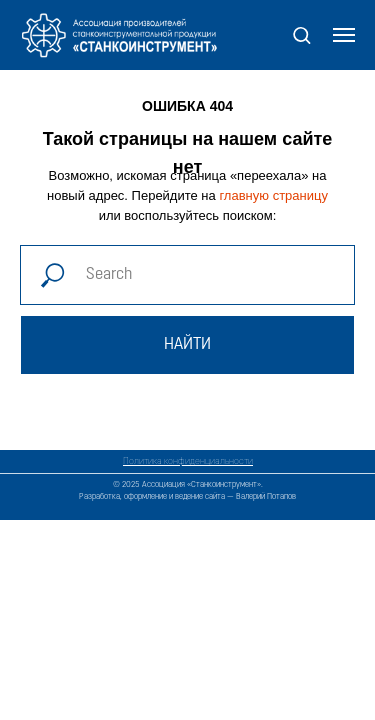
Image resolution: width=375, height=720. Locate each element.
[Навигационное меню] (344, 35)
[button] (301, 34)
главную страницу (273, 195)
